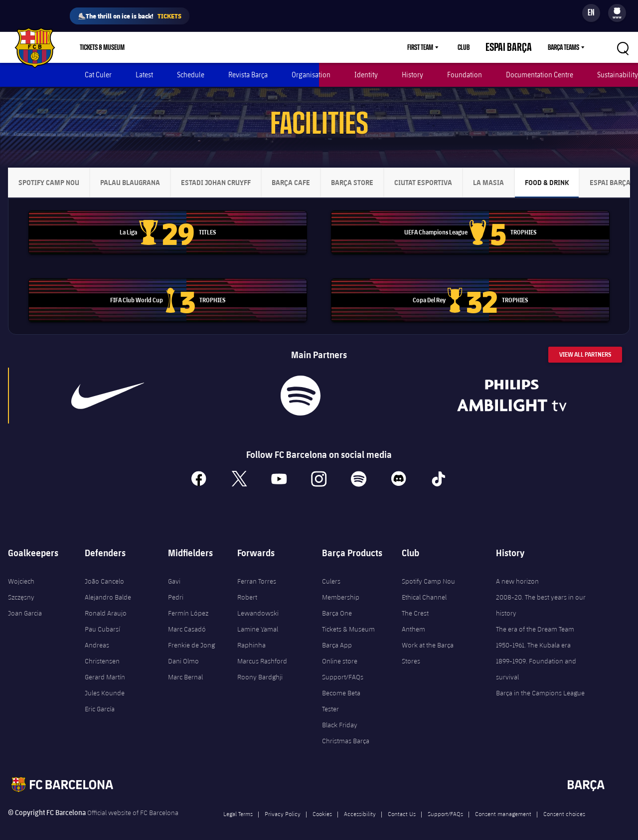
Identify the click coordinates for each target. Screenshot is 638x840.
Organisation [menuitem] (311, 75)
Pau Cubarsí (102, 620)
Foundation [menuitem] (465, 75)
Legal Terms (238, 804)
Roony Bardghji (260, 667)
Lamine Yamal (258, 620)
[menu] (617, 13)
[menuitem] (617, 11)
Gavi (174, 572)
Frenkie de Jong (191, 635)
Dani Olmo (183, 651)
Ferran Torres (257, 572)
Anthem (413, 620)
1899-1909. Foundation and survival (536, 659)
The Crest (415, 604)
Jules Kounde (105, 683)
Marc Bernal (185, 667)
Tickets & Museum (348, 620)
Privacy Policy (283, 804)
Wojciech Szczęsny (21, 580)
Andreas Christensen (102, 643)
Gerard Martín (105, 667)
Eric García (100, 699)
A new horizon (517, 572)
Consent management (503, 804)
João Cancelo (104, 572)
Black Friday (340, 715)
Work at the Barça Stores (428, 643)
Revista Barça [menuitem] (248, 75)
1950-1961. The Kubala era (533, 635)
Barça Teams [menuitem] (563, 47)
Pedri (176, 588)
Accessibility (360, 804)
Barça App (337, 635)
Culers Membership (341, 580)
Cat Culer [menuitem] (98, 75)
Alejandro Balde (108, 588)
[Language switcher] (591, 13)
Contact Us (402, 804)
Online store (340, 651)
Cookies (322, 804)
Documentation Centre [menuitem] (540, 75)
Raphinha (251, 635)
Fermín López (188, 604)
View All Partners (585, 345)
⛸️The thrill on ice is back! (130, 16)
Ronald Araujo (106, 604)
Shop (156, 47)
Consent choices (564, 804)
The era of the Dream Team (535, 620)
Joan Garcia (25, 604)
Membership (198, 47)
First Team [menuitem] (438, 47)
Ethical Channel (424, 588)
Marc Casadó (187, 620)
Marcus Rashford (262, 651)
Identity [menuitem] (366, 75)
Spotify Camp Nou (428, 572)
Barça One (337, 604)
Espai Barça (517, 47)
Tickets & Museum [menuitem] (102, 47)
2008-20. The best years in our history (541, 596)
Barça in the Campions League (540, 683)
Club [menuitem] (481, 47)
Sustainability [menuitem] (618, 75)
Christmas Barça (346, 731)
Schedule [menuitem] (191, 75)
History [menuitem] (412, 75)
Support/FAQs (343, 667)
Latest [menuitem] (144, 75)
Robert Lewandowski (258, 596)
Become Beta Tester (341, 691)
